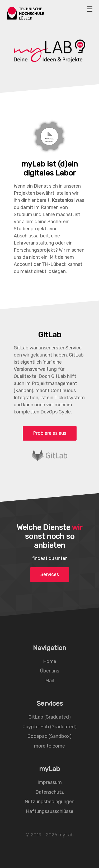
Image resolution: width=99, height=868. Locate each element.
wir (77, 527)
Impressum (50, 782)
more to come (49, 746)
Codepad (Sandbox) (49, 736)
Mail (49, 680)
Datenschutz (50, 792)
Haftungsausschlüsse (50, 811)
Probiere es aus (50, 433)
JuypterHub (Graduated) (50, 726)
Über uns (50, 671)
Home (50, 661)
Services (50, 574)
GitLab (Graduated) (50, 717)
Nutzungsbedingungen (49, 802)
